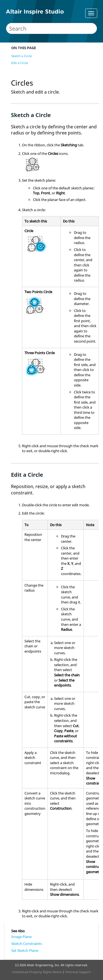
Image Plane (21, 937)
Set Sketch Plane (25, 950)
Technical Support (78, 972)
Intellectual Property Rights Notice (37, 972)
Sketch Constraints (27, 944)
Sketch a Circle (22, 56)
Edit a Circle (20, 63)
